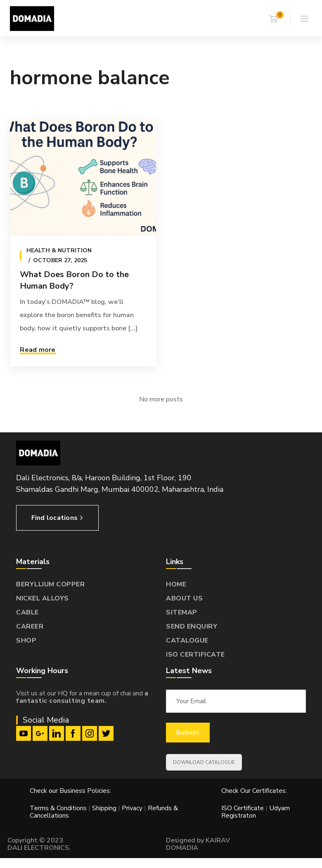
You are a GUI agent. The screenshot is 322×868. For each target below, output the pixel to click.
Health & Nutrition (59, 250)
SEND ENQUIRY (192, 626)
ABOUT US (184, 598)
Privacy (132, 808)
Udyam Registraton (256, 812)
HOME (176, 584)
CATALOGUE (187, 640)
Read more (38, 350)
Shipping (104, 808)
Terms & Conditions (58, 808)
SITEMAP (182, 612)
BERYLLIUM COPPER (50, 584)
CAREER (30, 626)
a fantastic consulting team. (82, 697)
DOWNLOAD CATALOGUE (204, 762)
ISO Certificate (243, 808)
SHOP (26, 640)
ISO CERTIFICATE (195, 655)
